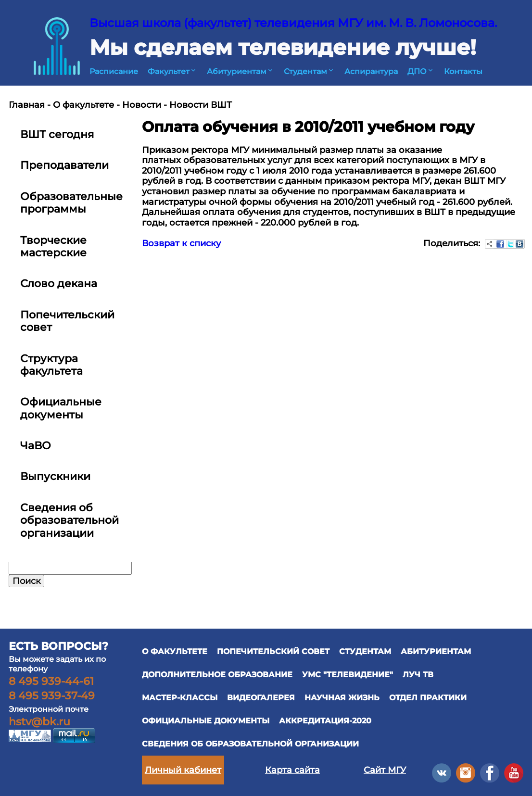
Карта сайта (292, 770)
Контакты (463, 71)
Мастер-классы (180, 698)
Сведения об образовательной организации (250, 744)
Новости (142, 105)
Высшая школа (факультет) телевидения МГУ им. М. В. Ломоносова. (293, 23)
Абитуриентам (241, 71)
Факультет (172, 71)
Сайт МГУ (385, 770)
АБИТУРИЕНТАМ (436, 651)
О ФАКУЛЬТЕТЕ (175, 651)
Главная (27, 105)
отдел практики (428, 698)
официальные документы (206, 721)
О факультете (83, 105)
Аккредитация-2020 (325, 721)
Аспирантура (371, 71)
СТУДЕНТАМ (365, 651)
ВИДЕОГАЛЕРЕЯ (261, 698)
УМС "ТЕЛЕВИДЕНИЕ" (348, 675)
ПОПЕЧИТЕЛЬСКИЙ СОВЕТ (273, 651)
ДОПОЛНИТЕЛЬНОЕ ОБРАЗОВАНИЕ (217, 675)
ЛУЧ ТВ (418, 675)
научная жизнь (342, 698)
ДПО (421, 71)
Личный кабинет (183, 770)
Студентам (309, 71)
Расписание (114, 71)
